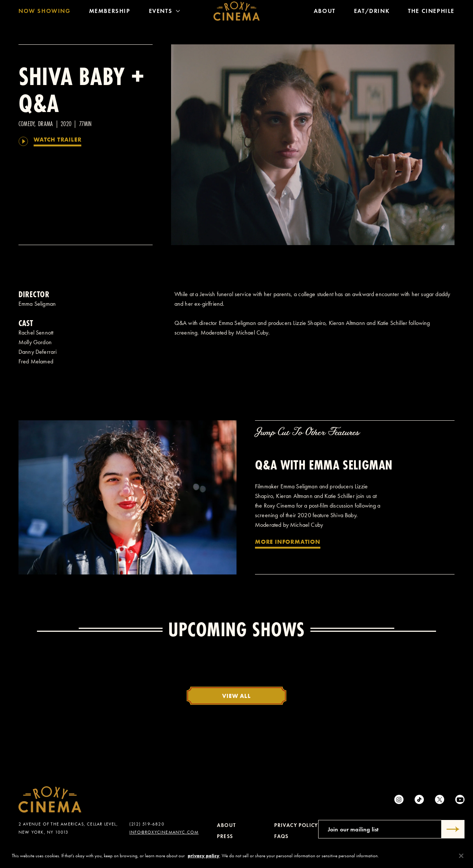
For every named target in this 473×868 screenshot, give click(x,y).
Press (225, 836)
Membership (110, 13)
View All (236, 696)
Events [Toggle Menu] (165, 13)
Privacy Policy (296, 825)
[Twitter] (440, 799)
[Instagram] (399, 799)
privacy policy (204, 856)
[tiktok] (419, 799)
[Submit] (453, 829)
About (325, 13)
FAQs (281, 836)
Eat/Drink (372, 13)
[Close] (461, 856)
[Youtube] (460, 799)
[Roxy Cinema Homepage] (237, 13)
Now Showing (45, 13)
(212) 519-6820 (147, 824)
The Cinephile (431, 13)
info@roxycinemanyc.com (164, 832)
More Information (288, 542)
